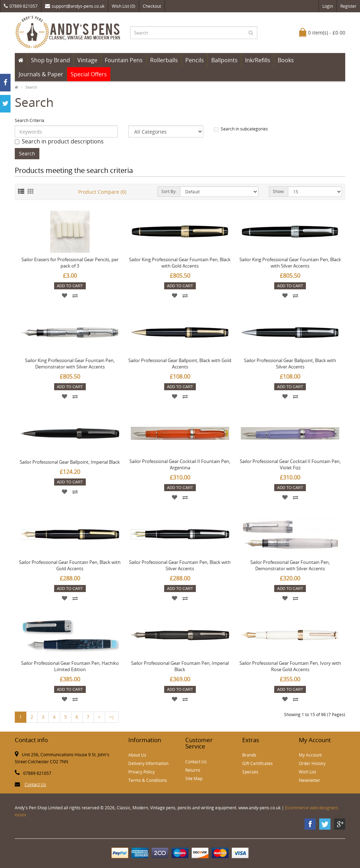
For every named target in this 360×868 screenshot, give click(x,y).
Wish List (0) (124, 6)
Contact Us (35, 785)
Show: (279, 191)
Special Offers (89, 74)
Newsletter (310, 780)
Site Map (194, 779)
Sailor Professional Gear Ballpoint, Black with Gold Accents (180, 364)
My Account (310, 755)
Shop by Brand (50, 60)
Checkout (152, 6)
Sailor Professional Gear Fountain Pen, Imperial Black (180, 666)
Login (328, 6)
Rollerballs (164, 60)
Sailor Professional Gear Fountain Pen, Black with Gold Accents (70, 565)
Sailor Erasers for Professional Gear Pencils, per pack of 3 (70, 263)
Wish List (307, 772)
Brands (249, 755)
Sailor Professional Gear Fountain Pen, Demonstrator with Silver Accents (290, 565)
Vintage (87, 60)
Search (31, 87)
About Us (137, 755)
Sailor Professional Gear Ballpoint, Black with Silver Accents (290, 364)
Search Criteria (30, 120)
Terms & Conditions (148, 780)
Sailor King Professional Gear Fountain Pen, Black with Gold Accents (180, 263)
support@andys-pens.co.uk (75, 6)
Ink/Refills (258, 60)
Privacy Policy (142, 772)
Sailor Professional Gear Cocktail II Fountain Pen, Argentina (180, 464)
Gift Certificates (258, 763)
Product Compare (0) (102, 192)
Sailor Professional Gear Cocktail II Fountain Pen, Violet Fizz (290, 464)
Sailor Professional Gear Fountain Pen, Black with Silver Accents (180, 565)
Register (348, 6)
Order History (312, 763)
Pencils (195, 60)
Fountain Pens (124, 60)
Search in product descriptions (59, 141)
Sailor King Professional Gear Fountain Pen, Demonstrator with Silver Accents (70, 364)
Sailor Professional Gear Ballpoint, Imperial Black (70, 462)
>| (112, 717)
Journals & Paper (41, 74)
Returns (193, 770)
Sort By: (169, 191)
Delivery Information (148, 763)
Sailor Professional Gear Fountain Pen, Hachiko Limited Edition (70, 666)
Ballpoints (224, 60)
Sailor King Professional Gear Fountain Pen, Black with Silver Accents (290, 263)
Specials (250, 772)
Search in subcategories (241, 129)
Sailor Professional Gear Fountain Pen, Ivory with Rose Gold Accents (290, 666)
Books (286, 60)
